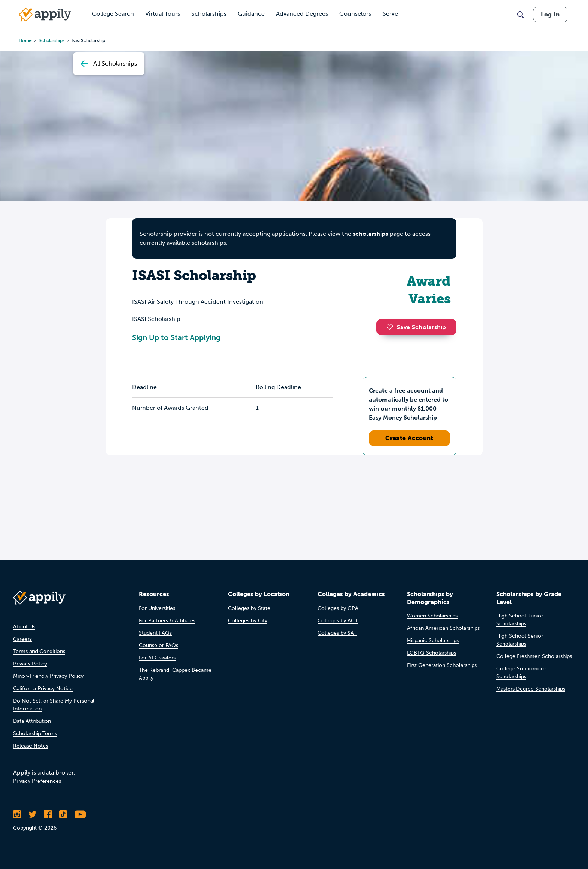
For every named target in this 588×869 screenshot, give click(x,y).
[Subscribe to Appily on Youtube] (80, 814)
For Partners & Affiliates (167, 621)
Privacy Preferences (37, 781)
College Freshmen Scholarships (534, 656)
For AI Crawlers (157, 658)
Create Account (409, 438)
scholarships (52, 40)
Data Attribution (32, 721)
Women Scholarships (432, 616)
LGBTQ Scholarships (431, 653)
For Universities (157, 608)
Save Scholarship (416, 327)
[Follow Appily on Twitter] (32, 814)
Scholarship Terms (35, 733)
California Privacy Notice (43, 688)
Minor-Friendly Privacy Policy (48, 676)
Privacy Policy (30, 664)
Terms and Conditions (39, 651)
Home (25, 40)
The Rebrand (154, 670)
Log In (550, 14)
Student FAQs (155, 633)
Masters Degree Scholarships (531, 689)
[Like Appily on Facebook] (48, 814)
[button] (391, 327)
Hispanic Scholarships (433, 641)
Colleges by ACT (338, 621)
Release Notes (31, 746)
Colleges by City (248, 621)
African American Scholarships (443, 628)
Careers (22, 639)
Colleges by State (249, 608)
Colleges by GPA (338, 608)
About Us (24, 627)
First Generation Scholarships (442, 665)
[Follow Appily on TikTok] (63, 814)
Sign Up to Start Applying (176, 337)
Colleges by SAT (337, 633)
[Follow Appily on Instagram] (17, 814)
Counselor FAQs (158, 645)
